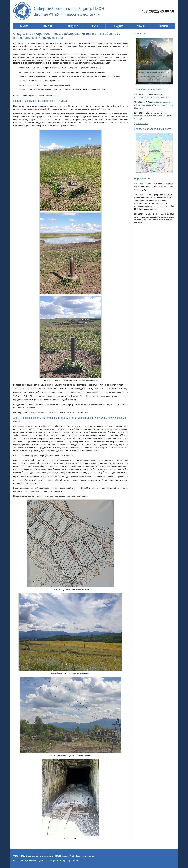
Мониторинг (72, 27)
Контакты (163, 26)
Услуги (95, 26)
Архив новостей (141, 124)
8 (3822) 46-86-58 (160, 11)
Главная (24, 26)
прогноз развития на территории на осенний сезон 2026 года (153, 105)
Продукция (118, 27)
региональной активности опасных (152, 116)
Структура (47, 26)
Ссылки (141, 26)
